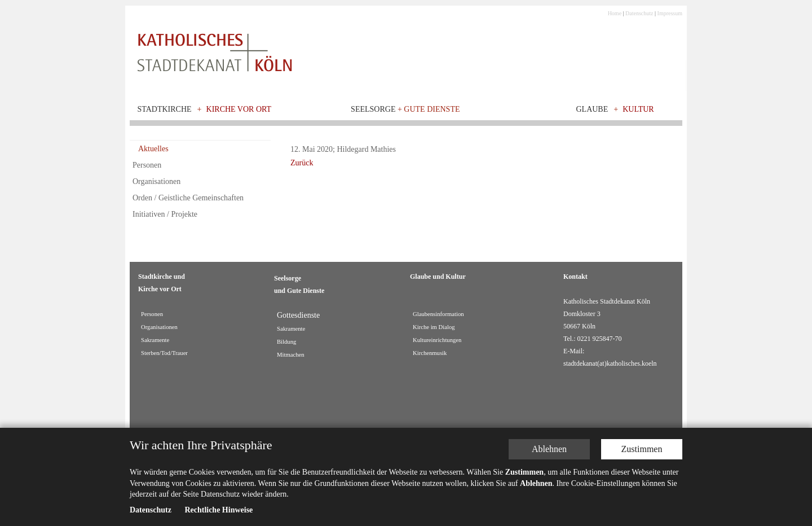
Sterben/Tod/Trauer (164, 353)
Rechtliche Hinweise (219, 510)
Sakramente (155, 340)
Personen (147, 165)
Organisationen (156, 181)
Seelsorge (405, 109)
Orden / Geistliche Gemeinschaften (188, 198)
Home (615, 13)
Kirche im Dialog (434, 327)
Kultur (638, 109)
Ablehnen (549, 449)
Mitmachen (291, 355)
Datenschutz (639, 13)
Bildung (286, 342)
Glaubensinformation (438, 314)
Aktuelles (153, 149)
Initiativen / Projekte (165, 214)
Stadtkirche (165, 109)
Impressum (670, 13)
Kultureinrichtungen (437, 340)
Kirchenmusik (430, 353)
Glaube (592, 109)
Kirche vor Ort (239, 109)
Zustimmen (642, 449)
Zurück (302, 163)
